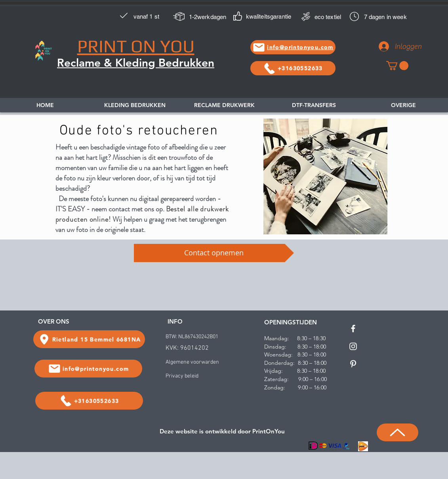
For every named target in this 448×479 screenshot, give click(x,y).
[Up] (397, 432)
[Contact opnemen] (214, 253)
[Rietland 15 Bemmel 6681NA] (89, 339)
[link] (397, 66)
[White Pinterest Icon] (353, 364)
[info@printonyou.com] (293, 47)
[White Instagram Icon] (353, 346)
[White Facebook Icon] (353, 329)
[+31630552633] (293, 68)
